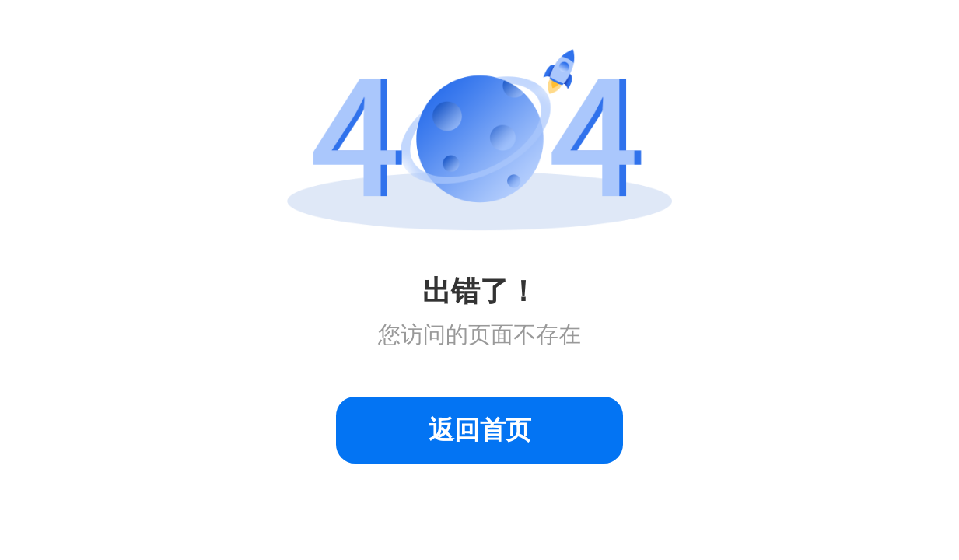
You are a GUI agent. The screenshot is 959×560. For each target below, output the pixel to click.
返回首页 (480, 430)
